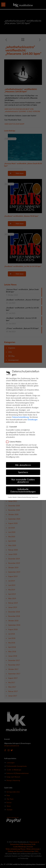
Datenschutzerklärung (20, 417)
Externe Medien (15, 442)
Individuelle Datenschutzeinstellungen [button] (23, 490)
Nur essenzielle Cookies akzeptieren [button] (23, 481)
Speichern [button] (23, 472)
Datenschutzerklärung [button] (24, 497)
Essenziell (12, 427)
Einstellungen (33, 420)
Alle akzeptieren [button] (23, 465)
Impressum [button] (35, 497)
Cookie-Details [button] (12, 497)
